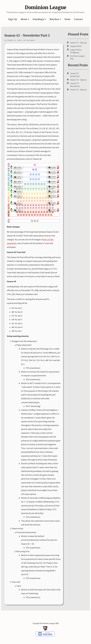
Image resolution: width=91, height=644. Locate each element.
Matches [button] (55, 19)
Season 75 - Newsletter (75, 75)
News (68, 19)
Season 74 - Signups (78, 90)
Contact (78, 19)
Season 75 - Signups (78, 43)
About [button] (25, 19)
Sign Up (13, 19)
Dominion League (45, 7)
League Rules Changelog (76, 51)
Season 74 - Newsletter (75, 85)
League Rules (76, 46)
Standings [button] (39, 19)
